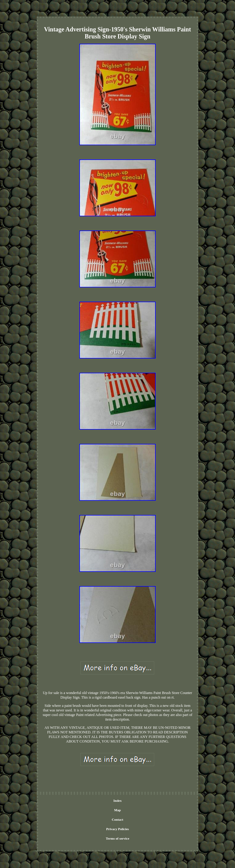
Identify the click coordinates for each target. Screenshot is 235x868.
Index (118, 801)
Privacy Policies (117, 829)
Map (117, 810)
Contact (117, 819)
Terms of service (118, 838)
